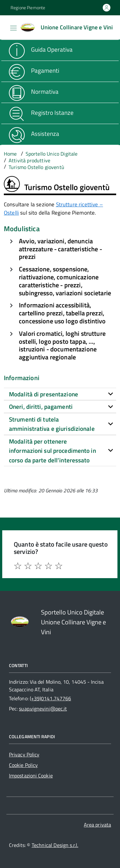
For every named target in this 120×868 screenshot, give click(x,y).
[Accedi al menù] (5, 27)
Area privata (97, 825)
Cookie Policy (23, 765)
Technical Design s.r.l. (55, 845)
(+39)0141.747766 (50, 698)
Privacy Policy (24, 754)
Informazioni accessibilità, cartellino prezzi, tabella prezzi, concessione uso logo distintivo (62, 313)
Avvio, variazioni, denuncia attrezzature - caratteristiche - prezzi (60, 249)
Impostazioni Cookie (31, 776)
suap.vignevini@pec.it (43, 709)
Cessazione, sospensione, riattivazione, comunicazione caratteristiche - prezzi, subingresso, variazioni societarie (65, 281)
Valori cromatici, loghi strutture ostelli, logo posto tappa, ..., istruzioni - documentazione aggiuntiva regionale (62, 345)
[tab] (60, 394)
